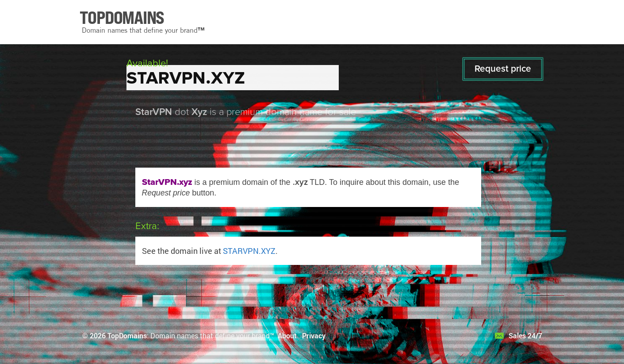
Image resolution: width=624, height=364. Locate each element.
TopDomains (127, 335)
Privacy (314, 335)
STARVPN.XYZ (249, 251)
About (287, 335)
